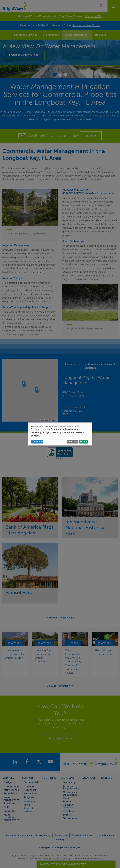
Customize (37, 441)
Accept (83, 441)
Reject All (72, 441)
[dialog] (60, 434)
